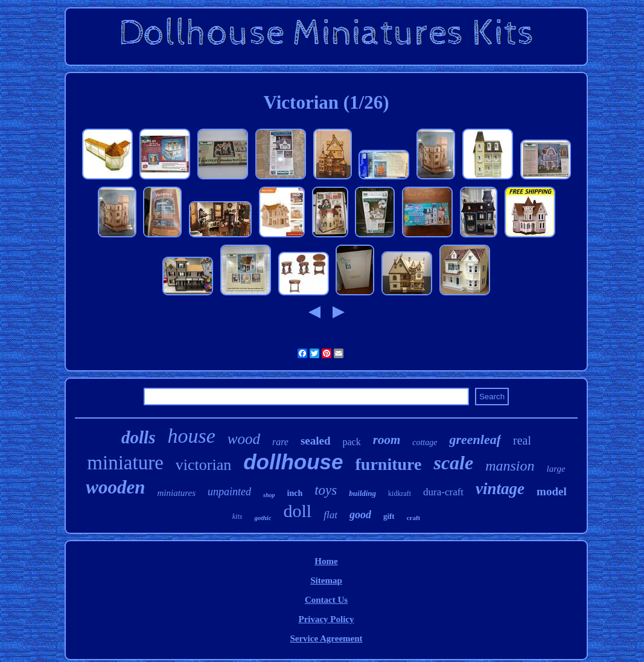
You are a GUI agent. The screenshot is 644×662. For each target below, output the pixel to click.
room (387, 440)
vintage (500, 489)
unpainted (229, 492)
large (556, 469)
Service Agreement (326, 638)
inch (295, 493)
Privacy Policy (326, 619)
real (522, 440)
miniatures (176, 493)
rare (280, 442)
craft (414, 518)
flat (330, 515)
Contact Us (326, 600)
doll (298, 511)
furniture (389, 464)
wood (244, 439)
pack (352, 442)
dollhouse (293, 462)
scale (453, 463)
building (362, 493)
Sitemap (326, 580)
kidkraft (400, 493)
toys (326, 490)
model (552, 491)
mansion (510, 466)
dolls (138, 437)
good (360, 515)
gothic (263, 518)
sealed (316, 441)
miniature (125, 463)
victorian (203, 465)
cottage (425, 442)
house (191, 436)
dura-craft (443, 492)
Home (326, 561)
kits (238, 516)
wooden (115, 487)
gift (389, 516)
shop (269, 495)
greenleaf (475, 439)
